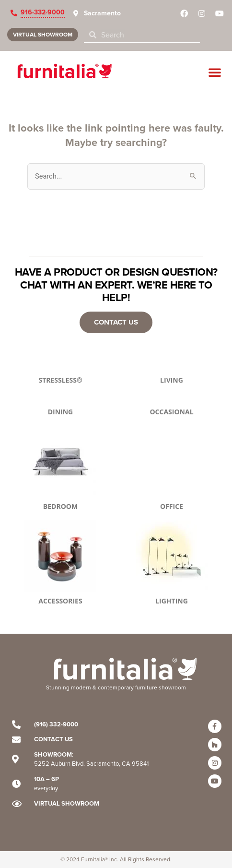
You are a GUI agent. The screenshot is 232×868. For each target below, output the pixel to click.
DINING (61, 412)
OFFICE (172, 506)
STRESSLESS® (60, 380)
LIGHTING (172, 601)
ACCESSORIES (60, 601)
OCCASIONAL (171, 412)
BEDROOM (60, 506)
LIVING (172, 380)
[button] (215, 72)
